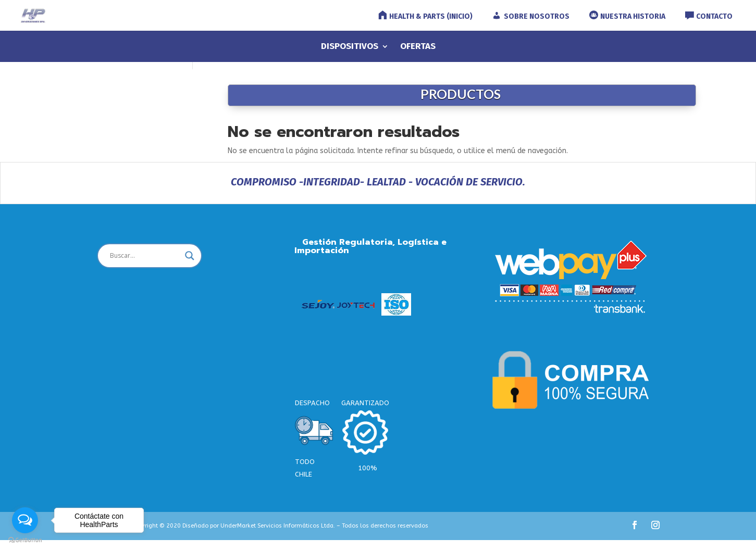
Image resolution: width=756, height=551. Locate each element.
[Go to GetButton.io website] (25, 540)
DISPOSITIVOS (350, 47)
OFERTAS (418, 47)
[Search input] (145, 256)
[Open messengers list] (25, 520)
